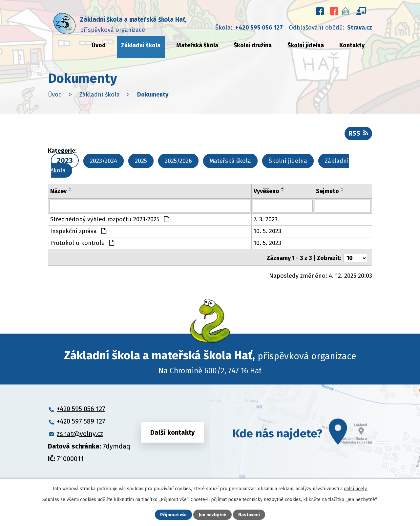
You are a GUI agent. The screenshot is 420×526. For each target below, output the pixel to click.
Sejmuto (327, 193)
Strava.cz (360, 28)
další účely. (356, 488)
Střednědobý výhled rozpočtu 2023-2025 (110, 221)
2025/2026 (178, 164)
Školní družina (253, 45)
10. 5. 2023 (267, 233)
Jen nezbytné (213, 515)
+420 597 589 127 (81, 422)
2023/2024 (104, 164)
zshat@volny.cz (80, 434)
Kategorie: (62, 153)
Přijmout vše (173, 515)
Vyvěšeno (266, 193)
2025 (141, 164)
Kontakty (352, 45)
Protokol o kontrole (82, 245)
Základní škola (141, 45)
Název (58, 193)
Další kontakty (173, 434)
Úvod (99, 45)
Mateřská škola (197, 45)
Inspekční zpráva (78, 233)
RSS (358, 135)
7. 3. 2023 (266, 221)
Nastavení (249, 515)
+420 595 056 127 (259, 28)
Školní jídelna (306, 45)
